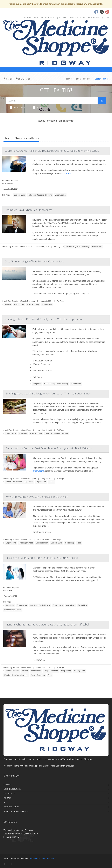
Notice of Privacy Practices (16, 811)
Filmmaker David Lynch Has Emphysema (28, 210)
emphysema (38, 471)
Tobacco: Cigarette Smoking (40, 195)
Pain (50, 675)
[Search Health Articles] (52, 101)
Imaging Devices (26, 543)
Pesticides (82, 605)
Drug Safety (66, 671)
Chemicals (71, 605)
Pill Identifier (47, 18)
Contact (7, 798)
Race (51, 482)
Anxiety (25, 671)
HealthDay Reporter (43, 361)
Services (8, 785)
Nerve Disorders (38, 675)
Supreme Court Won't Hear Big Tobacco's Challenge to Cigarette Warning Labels (52, 151)
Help (36, 18)
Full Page (6, 195)
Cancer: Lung (20, 195)
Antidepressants (12, 671)
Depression (36, 671)
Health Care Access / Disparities (19, 482)
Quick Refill (62, 18)
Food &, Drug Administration (16, 675)
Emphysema (60, 195)
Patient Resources (83, 79)
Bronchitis (10, 605)
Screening (69, 543)
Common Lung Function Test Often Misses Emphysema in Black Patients (49, 448)
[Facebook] (4, 864)
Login (106, 18)
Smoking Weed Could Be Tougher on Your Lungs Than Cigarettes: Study (48, 393)
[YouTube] (11, 864)
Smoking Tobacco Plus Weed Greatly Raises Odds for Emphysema (44, 319)
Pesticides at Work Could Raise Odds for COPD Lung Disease (42, 558)
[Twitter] (8, 864)
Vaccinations (9, 793)
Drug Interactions (51, 671)
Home (69, 79)
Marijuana (37, 384)
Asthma (8, 304)
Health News (18, 107)
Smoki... (69, 173)
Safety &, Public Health (40, 605)
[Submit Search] (102, 101)
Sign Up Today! (95, 18)
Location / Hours (78, 18)
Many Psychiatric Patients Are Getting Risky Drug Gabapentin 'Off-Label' (47, 624)
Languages (26, 18)
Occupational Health (13, 610)
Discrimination (42, 543)
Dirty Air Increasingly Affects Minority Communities (34, 261)
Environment (58, 605)
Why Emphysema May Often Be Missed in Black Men (37, 497)
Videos (39, 107)
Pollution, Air (19, 304)
